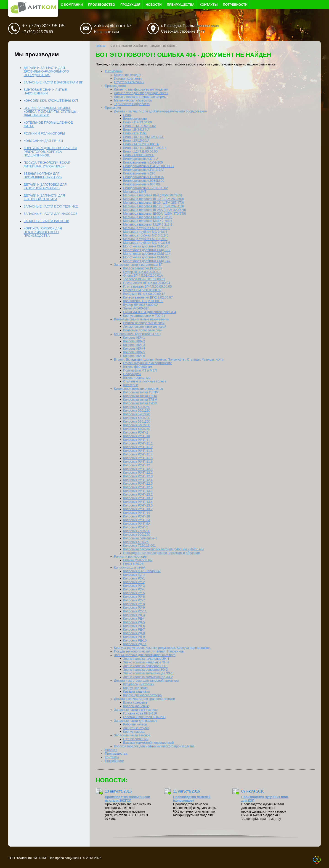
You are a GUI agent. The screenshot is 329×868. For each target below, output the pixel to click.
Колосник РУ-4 (134, 589)
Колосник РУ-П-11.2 (138, 447)
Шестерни (131, 385)
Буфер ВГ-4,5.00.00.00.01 (142, 272)
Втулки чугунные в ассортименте (148, 363)
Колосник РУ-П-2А (137, 520)
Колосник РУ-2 (134, 582)
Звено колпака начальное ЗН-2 (146, 662)
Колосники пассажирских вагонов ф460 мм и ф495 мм (163, 549)
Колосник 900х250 (137, 535)
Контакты (209, 5)
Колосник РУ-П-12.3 (138, 476)
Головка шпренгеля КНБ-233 (144, 717)
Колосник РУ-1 (134, 578)
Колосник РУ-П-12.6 (138, 487)
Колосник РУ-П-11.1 (138, 443)
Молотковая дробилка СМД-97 (146, 257)
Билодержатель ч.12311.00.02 (145, 188)
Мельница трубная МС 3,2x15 (145, 239)
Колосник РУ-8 (134, 604)
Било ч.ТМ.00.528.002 (139, 126)
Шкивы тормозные (137, 378)
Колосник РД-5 (134, 622)
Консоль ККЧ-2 (134, 341)
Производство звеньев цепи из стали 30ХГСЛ (127, 799)
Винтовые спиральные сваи (144, 323)
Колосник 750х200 (137, 531)
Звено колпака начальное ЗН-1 (146, 659)
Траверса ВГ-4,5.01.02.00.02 (144, 279)
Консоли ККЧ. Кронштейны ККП (137, 334)
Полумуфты (132, 374)
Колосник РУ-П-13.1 (138, 491)
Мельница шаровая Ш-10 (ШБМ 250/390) (153, 199)
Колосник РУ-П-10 (137, 436)
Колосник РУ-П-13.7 (138, 509)
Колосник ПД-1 (134, 575)
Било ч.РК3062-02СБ (139, 155)
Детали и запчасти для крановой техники (144, 699)
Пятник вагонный (136, 739)
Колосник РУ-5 (134, 593)
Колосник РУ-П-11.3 (138, 451)
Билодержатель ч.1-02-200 (143, 162)
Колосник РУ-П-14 (137, 513)
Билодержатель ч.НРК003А (143, 177)
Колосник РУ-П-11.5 (138, 458)
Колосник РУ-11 (135, 611)
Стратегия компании (129, 82)
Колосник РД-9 (134, 637)
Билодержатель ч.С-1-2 (141, 159)
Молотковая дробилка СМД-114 (147, 254)
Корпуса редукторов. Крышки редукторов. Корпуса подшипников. (162, 648)
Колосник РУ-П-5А (137, 524)
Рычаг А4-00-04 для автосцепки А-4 (150, 312)
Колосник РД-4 (134, 619)
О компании (72, 5)
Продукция (130, 5)
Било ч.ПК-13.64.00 (138, 122)
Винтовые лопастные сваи (143, 330)
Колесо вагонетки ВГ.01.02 (143, 268)
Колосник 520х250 (137, 407)
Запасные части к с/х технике (136, 710)
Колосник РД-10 (135, 640)
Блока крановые (135, 702)
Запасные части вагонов (132, 735)
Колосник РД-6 (134, 626)
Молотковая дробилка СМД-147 (147, 261)
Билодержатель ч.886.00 (141, 184)
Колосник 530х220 (137, 418)
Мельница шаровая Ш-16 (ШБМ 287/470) (153, 203)
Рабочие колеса (135, 724)
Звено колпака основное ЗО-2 (145, 670)
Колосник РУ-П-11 (137, 440)
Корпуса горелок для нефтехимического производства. (155, 746)
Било (127, 115)
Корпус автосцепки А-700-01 (144, 316)
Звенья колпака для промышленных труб (145, 655)
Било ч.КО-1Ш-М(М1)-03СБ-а (145, 148)
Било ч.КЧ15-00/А (136, 140)
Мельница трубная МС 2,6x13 (145, 232)
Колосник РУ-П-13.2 (138, 494)
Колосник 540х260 (137, 429)
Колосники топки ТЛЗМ (140, 400)
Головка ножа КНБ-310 (140, 713)
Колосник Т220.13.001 (139, 546)
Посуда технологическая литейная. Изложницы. (150, 651)
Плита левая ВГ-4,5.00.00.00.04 (147, 283)
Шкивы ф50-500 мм (138, 367)
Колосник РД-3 (134, 615)
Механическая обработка (133, 100)
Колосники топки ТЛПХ (140, 396)
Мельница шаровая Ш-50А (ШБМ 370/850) (155, 213)
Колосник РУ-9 (134, 608)
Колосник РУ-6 (134, 597)
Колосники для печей (130, 567)
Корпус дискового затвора (142, 695)
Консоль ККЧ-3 (134, 345)
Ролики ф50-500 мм (138, 560)
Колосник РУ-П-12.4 (138, 480)
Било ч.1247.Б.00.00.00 (140, 151)
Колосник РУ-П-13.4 (138, 502)
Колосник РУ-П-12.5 (138, 483)
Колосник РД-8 (134, 633)
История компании (128, 78)
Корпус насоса (134, 732)
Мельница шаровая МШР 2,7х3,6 (148, 221)
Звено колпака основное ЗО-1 (145, 666)
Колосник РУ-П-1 (136, 432)
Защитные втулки (136, 728)
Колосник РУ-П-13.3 (138, 498)
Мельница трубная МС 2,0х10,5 (147, 228)
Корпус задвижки (136, 688)
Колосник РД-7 (134, 629)
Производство (101, 5)
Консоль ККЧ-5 (134, 352)
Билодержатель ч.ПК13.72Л (144, 170)
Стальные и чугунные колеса (145, 381)
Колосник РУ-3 (134, 586)
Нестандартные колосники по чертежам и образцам (162, 553)
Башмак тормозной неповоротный (149, 743)
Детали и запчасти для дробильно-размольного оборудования (160, 111)
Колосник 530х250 (137, 421)
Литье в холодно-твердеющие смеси (141, 93)
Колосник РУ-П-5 (136, 527)
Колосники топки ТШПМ (141, 392)
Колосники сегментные (140, 538)
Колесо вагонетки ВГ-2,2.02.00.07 (148, 297)
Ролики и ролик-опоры (131, 556)
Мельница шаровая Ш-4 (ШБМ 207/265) (153, 195)
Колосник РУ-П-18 (137, 516)
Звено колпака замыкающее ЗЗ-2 (148, 677)
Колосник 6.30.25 (136, 542)
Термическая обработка (132, 104)
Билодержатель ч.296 (139, 173)
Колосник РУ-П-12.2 (138, 473)
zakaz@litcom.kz (113, 26)
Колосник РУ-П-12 (137, 465)
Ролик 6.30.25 (133, 564)
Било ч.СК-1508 (135, 133)
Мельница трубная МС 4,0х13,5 (147, 243)
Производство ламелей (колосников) (192, 799)
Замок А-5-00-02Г (136, 308)
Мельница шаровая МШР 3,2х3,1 (148, 224)
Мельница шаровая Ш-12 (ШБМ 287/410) (153, 206)
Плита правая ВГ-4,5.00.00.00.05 (147, 286)
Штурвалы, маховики (139, 684)
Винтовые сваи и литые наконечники (141, 319)
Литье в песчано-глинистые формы (140, 97)
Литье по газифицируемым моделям (141, 89)
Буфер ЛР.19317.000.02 (141, 305)
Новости (154, 5)
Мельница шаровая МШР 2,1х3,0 (148, 217)
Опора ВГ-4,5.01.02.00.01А (143, 275)
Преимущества (181, 5)
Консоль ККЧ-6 (134, 356)
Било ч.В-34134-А (136, 130)
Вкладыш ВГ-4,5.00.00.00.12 (144, 294)
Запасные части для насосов (136, 721)
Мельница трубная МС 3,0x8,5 (146, 235)
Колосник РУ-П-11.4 (138, 454)
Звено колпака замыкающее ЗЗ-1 (148, 673)
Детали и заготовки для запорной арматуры (147, 681)
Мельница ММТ (135, 192)
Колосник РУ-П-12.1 (138, 469)
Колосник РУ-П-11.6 (138, 462)
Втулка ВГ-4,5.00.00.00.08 (142, 290)
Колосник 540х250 (137, 425)
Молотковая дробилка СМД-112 (147, 250)
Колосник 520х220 (137, 411)
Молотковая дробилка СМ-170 (146, 246)
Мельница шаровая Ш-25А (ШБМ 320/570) (155, 210)
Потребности (235, 5)
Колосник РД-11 (135, 644)
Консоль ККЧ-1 (134, 338)
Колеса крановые (136, 706)
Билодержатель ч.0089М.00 (144, 181)
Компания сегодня (128, 75)
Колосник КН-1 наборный (142, 571)
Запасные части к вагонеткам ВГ (138, 265)
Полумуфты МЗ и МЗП (140, 370)
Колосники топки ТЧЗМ (140, 403)
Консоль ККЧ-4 (134, 348)
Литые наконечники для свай (145, 327)
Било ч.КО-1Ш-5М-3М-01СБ (144, 137)
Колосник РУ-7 (134, 600)
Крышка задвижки (136, 691)
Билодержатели (135, 119)
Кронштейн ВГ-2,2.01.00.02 (143, 301)
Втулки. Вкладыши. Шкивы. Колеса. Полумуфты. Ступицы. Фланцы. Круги (169, 359)
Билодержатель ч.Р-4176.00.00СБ (148, 166)
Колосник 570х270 (137, 414)
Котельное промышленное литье (138, 389)
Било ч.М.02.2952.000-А (141, 144)
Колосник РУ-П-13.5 (138, 505)
